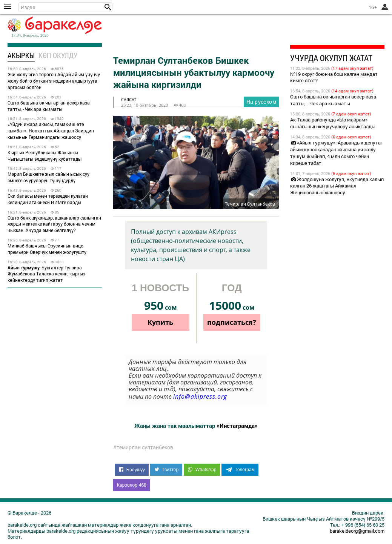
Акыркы (21, 55)
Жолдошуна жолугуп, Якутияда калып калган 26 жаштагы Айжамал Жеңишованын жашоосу (337, 186)
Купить (160, 322)
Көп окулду (58, 55)
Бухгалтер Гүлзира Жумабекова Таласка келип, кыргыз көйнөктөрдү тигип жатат (46, 274)
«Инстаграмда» (237, 426)
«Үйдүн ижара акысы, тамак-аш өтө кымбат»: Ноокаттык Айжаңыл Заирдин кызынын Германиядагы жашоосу (51, 131)
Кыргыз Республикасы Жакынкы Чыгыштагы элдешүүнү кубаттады (45, 156)
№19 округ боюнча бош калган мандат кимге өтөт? (334, 77)
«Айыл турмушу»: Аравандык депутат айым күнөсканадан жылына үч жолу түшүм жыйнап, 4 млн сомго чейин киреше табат (337, 153)
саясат (129, 99)
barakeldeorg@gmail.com (357, 531)
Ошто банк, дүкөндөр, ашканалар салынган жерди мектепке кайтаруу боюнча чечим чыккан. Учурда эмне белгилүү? (54, 224)
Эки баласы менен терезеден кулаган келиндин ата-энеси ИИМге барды (48, 199)
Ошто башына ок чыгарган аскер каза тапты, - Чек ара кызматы (49, 106)
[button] (108, 7)
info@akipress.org (200, 396)
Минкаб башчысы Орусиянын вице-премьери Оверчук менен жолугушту (47, 249)
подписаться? (232, 322)
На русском (261, 102)
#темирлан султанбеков (143, 447)
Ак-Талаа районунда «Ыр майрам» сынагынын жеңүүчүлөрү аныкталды (333, 123)
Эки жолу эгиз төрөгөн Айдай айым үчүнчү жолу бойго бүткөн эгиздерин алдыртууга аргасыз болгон (54, 81)
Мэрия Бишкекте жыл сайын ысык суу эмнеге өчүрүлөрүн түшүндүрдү (48, 177)
